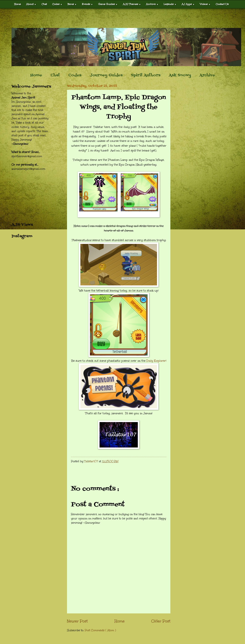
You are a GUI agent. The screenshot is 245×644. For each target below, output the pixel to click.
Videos (205, 4)
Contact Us (222, 4)
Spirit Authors (146, 75)
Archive (152, 4)
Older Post (161, 621)
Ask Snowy (180, 75)
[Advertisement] (122, 18)
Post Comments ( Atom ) (100, 630)
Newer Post (77, 621)
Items (72, 4)
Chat (44, 4)
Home (18, 4)
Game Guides (108, 4)
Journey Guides (106, 75)
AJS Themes (132, 4)
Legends (170, 4)
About (31, 4)
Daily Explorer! (156, 361)
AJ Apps (188, 4)
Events (87, 4)
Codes (57, 4)
